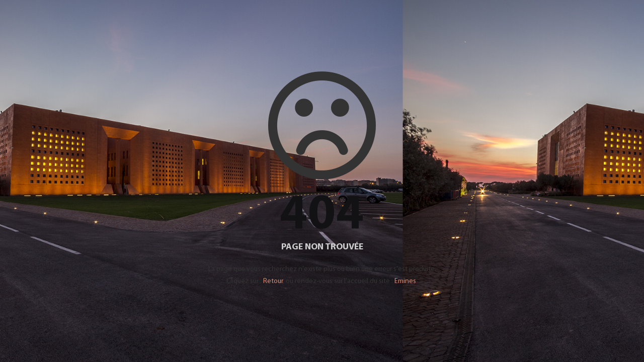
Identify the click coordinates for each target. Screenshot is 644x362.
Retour (273, 281)
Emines (405, 281)
